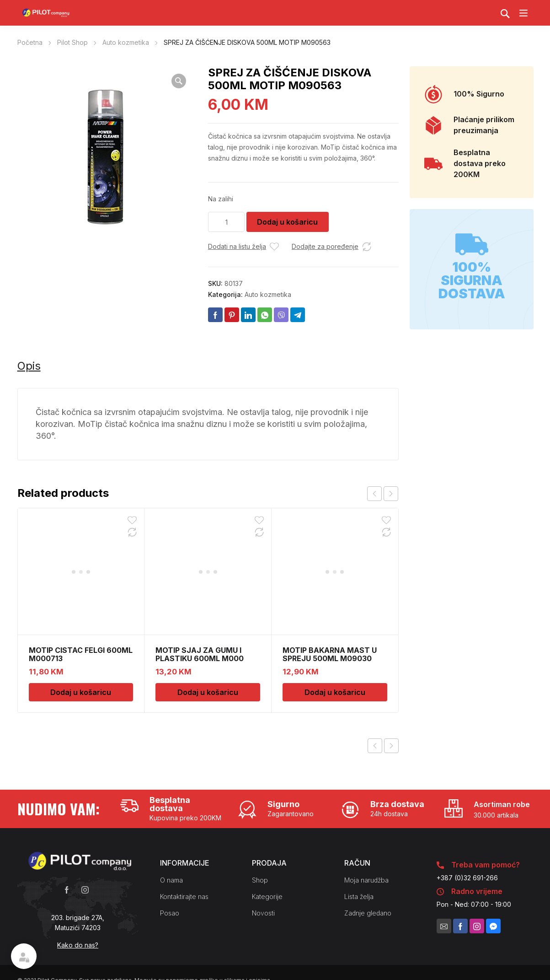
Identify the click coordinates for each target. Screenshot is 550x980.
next (391, 494)
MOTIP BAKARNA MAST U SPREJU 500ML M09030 (330, 538)
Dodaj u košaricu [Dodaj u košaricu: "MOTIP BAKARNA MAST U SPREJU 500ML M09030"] (335, 576)
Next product (391, 746)
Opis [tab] (29, 366)
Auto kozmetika (126, 42)
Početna (30, 42)
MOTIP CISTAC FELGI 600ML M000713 (81, 538)
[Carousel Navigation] (383, 494)
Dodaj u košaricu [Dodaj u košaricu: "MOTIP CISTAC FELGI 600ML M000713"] (81, 576)
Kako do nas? (78, 945)
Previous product (375, 746)
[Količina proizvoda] (226, 222)
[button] (179, 81)
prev (374, 494)
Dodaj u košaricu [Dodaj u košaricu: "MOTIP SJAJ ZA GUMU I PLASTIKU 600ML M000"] (208, 576)
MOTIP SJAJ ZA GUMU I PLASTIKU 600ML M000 (200, 538)
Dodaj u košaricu (287, 222)
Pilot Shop (72, 42)
